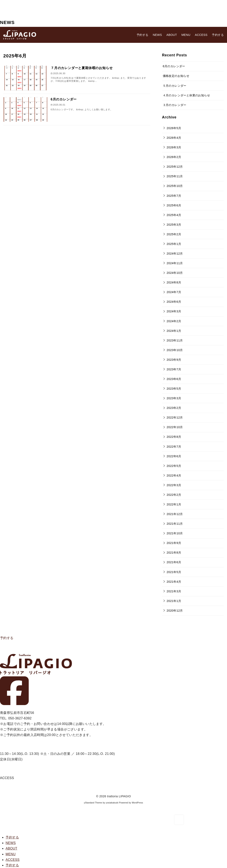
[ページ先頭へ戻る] (179, 820)
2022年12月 (175, 418)
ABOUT (172, 35)
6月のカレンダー (64, 99)
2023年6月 (174, 379)
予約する (7, 638)
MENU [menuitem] (11, 854)
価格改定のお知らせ (176, 76)
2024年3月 (174, 311)
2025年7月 (174, 196)
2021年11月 (175, 524)
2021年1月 (174, 601)
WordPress (137, 803)
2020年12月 (175, 611)
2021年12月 (175, 514)
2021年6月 (174, 562)
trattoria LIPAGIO (119, 796)
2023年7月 (174, 369)
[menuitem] (12, 837)
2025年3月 (174, 225)
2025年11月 (175, 176)
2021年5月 (174, 572)
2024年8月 (174, 282)
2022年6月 (174, 456)
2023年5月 (174, 389)
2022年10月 (175, 427)
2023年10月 (175, 350)
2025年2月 (174, 234)
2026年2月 (174, 157)
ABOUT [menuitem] (11, 848)
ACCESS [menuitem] (13, 860)
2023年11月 (175, 340)
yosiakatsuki (112, 803)
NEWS (157, 35)
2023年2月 (174, 408)
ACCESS (201, 35)
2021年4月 (174, 582)
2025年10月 (175, 186)
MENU (186, 35)
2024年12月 (175, 254)
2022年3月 (174, 485)
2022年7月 (174, 447)
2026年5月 (174, 128)
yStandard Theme (93, 803)
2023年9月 (174, 360)
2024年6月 (174, 302)
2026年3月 (174, 147)
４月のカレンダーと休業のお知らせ (186, 95)
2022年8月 (174, 437)
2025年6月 (174, 205)
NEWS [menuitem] (11, 843)
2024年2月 (174, 321)
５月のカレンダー (175, 86)
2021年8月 (174, 553)
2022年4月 (174, 476)
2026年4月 (174, 138)
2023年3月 (174, 398)
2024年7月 (174, 292)
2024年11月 (175, 263)
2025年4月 (174, 215)
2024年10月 (175, 273)
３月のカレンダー (175, 105)
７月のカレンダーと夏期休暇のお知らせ (82, 68)
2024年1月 (174, 331)
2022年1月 (174, 504)
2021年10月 (175, 533)
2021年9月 (174, 543)
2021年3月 (174, 591)
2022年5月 (174, 466)
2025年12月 (175, 167)
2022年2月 (174, 495)
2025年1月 (174, 244)
